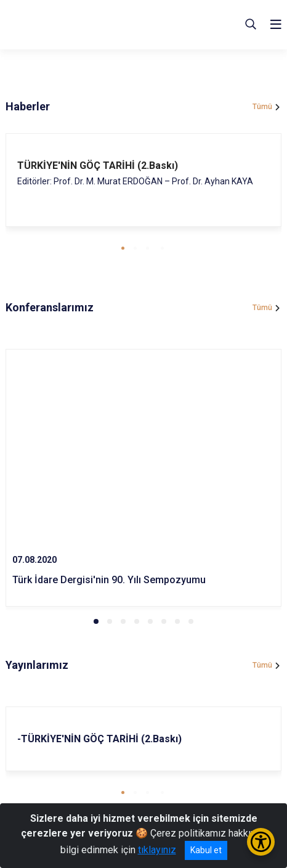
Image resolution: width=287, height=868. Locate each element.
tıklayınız (157, 850)
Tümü (262, 107)
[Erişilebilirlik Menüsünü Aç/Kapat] (261, 842)
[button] (123, 248)
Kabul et (206, 850)
